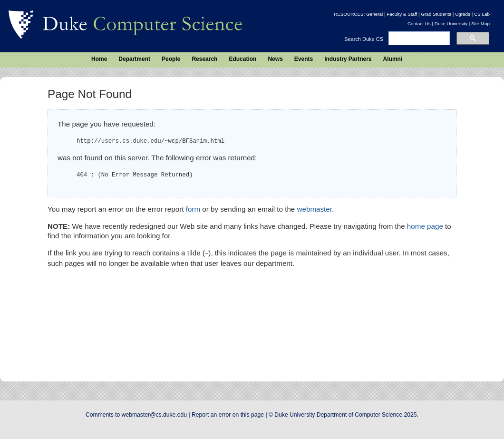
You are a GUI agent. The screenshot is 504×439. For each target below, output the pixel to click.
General (374, 14)
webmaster (315, 209)
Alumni (393, 59)
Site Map (480, 24)
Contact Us (419, 24)
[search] (418, 39)
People (171, 59)
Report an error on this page (228, 415)
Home (99, 59)
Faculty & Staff (402, 14)
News (275, 59)
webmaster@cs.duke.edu (154, 415)
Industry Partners (348, 59)
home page (425, 226)
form (193, 209)
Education (242, 59)
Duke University (451, 24)
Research (204, 59)
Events (304, 59)
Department (134, 59)
